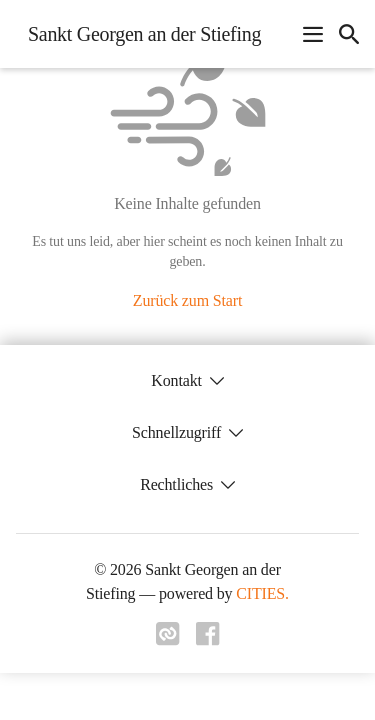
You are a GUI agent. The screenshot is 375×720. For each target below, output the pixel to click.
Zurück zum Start (187, 300)
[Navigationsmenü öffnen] (313, 34)
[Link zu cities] (168, 640)
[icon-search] (349, 34)
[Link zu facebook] (208, 640)
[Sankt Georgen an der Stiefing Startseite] (138, 34)
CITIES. (262, 593)
